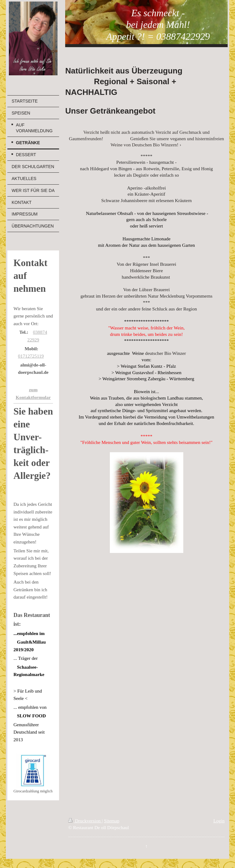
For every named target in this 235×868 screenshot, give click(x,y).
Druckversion (85, 821)
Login (219, 821)
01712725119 (31, 356)
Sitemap (112, 821)
